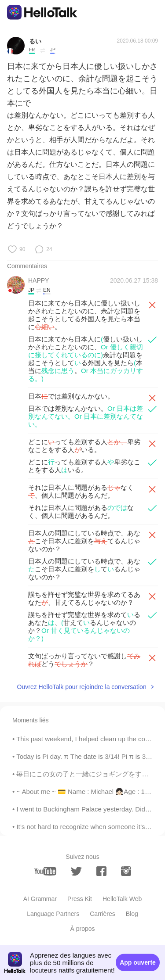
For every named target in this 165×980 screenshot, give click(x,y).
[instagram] (126, 871)
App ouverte (138, 962)
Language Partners (53, 914)
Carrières (103, 914)
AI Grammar (40, 899)
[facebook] (101, 871)
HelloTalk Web (122, 899)
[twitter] (76, 871)
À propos (82, 929)
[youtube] (45, 871)
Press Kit (80, 899)
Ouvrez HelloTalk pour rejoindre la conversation (82, 687)
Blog (132, 914)
